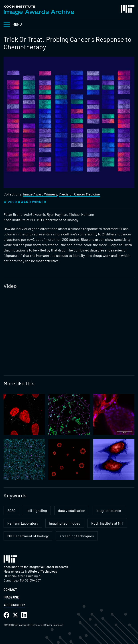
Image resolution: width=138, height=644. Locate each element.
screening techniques (77, 536)
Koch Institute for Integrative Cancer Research (36, 567)
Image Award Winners (40, 194)
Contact (10, 590)
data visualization (72, 510)
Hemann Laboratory (23, 523)
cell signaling (37, 510)
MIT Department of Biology (28, 536)
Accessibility (14, 605)
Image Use (11, 597)
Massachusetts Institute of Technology (30, 571)
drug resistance (109, 510)
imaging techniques (65, 523)
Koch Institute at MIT (107, 523)
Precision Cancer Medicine (79, 194)
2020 (11, 510)
